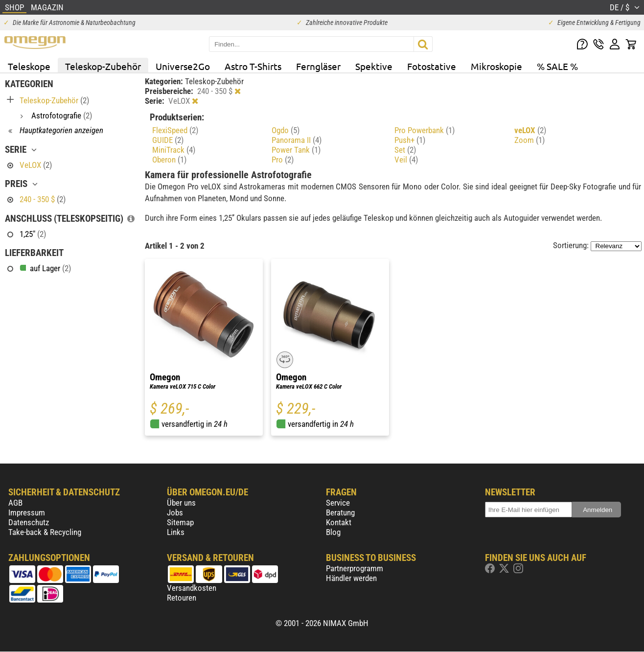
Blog (333, 532)
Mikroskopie (496, 66)
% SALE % (557, 66)
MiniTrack (174, 150)
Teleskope (29, 66)
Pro (283, 160)
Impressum (27, 512)
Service (338, 503)
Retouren (182, 598)
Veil (406, 160)
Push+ (410, 140)
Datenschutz (29, 522)
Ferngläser (318, 66)
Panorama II (297, 140)
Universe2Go (183, 66)
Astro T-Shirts (253, 66)
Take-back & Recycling (45, 532)
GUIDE (168, 140)
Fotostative (432, 66)
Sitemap (180, 522)
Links (176, 532)
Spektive (374, 66)
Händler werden (351, 578)
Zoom (529, 140)
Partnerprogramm (355, 568)
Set (405, 150)
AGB (15, 503)
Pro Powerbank (425, 130)
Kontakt (339, 522)
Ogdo (286, 130)
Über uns (181, 503)
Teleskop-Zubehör (103, 66)
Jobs (175, 512)
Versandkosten (192, 588)
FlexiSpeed (175, 130)
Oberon (169, 160)
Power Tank (296, 150)
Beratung (340, 512)
